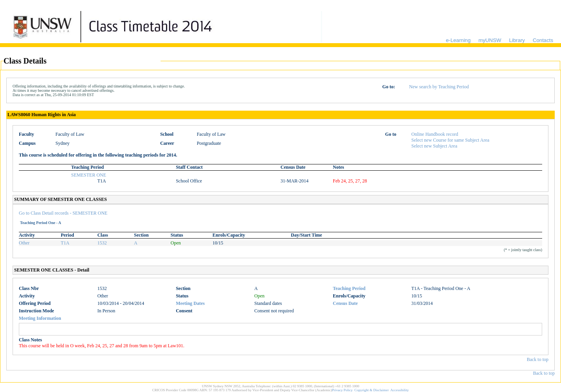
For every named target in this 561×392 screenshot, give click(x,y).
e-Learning (458, 40)
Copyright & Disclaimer (372, 390)
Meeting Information (40, 318)
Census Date (345, 303)
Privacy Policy (343, 390)
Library (517, 40)
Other (24, 243)
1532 (102, 243)
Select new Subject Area (434, 146)
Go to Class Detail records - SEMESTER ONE (63, 213)
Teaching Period (349, 288)
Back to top (538, 359)
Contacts (543, 40)
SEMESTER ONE (89, 175)
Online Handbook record (435, 134)
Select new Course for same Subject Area (450, 140)
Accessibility (399, 390)
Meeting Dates (190, 303)
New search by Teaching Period (439, 87)
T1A (65, 243)
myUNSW (490, 40)
